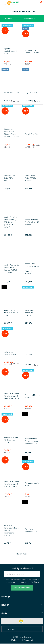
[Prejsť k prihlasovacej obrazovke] (36, 3)
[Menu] (4, 3)
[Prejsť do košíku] (40, 3)
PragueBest (28, 640)
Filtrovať (7, 19)
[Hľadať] (31, 3)
